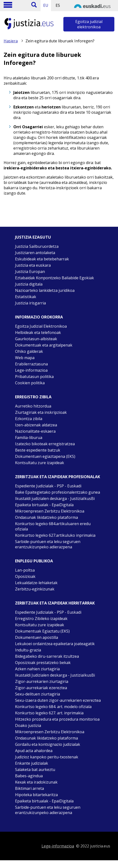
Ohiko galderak (29, 351)
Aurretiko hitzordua (33, 406)
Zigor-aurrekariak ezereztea (41, 688)
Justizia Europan (30, 272)
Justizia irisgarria (30, 303)
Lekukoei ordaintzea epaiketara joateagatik (55, 644)
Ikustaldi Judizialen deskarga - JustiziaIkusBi (55, 675)
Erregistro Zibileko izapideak (41, 619)
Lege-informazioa (31, 370)
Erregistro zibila (33, 397)
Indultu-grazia (28, 650)
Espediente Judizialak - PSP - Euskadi (48, 486)
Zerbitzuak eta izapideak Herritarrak (55, 603)
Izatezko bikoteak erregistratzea (45, 444)
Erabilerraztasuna (31, 364)
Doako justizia (28, 725)
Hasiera (11, 41)
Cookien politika (30, 383)
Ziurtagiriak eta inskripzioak (41, 412)
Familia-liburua (29, 438)
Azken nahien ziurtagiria (37, 669)
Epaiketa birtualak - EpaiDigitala (44, 505)
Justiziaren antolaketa (35, 253)
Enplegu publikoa (34, 561)
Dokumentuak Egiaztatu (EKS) (42, 631)
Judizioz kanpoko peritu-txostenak (47, 757)
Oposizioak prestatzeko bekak (43, 663)
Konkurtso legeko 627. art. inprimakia (49, 713)
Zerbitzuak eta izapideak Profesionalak (58, 477)
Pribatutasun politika (34, 377)
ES (58, 5)
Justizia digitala (29, 284)
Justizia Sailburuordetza (37, 246)
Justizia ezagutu (33, 237)
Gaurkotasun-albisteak (36, 339)
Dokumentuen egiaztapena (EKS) (45, 456)
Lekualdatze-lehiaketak (36, 583)
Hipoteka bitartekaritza (36, 795)
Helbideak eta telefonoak (38, 332)
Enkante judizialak (32, 763)
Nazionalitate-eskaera (35, 431)
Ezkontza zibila (29, 419)
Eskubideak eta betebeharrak (42, 259)
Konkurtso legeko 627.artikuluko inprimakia (55, 535)
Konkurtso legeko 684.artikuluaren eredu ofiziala (53, 526)
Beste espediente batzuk (38, 450)
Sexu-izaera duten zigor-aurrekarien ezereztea (58, 700)
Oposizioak (25, 576)
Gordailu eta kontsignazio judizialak (48, 744)
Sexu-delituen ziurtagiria (38, 694)
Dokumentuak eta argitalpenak (44, 345)
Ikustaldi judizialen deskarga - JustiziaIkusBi (55, 498)
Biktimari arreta (29, 788)
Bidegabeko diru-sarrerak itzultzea (47, 656)
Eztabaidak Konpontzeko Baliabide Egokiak (55, 278)
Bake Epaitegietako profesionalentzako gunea (58, 492)
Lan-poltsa (25, 570)
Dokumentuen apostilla (37, 637)
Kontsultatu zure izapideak (40, 463)
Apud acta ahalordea (34, 751)
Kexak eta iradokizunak (36, 782)
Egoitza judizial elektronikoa (89, 24)
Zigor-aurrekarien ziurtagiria (42, 681)
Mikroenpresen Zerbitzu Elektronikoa (50, 511)
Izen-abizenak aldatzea (36, 425)
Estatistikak (26, 297)
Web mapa (25, 358)
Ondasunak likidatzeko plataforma (46, 517)
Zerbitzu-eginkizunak (35, 589)
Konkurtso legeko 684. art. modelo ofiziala (53, 707)
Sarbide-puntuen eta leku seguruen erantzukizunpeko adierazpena (48, 544)
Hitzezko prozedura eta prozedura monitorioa (57, 719)
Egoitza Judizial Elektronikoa (41, 326)
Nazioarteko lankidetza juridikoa (45, 290)
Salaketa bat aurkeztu (35, 770)
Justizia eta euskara (33, 265)
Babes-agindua (29, 776)
